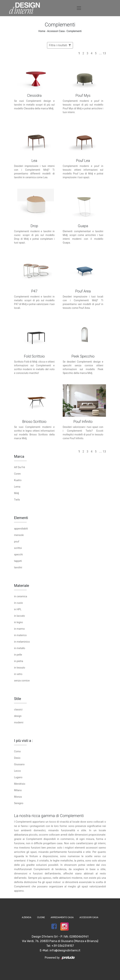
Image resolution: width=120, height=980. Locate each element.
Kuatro (18, 480)
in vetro (18, 674)
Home (42, 31)
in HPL (18, 609)
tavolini (18, 567)
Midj (16, 493)
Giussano (19, 764)
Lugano (18, 777)
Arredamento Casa (62, 917)
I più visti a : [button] (23, 741)
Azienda (27, 917)
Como (17, 751)
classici (18, 710)
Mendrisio (20, 784)
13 (104, 53)
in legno (18, 622)
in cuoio (18, 603)
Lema (17, 487)
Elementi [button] (21, 518)
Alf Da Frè (20, 467)
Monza (18, 797)
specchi (18, 554)
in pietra (19, 661)
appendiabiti (21, 529)
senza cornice (22, 681)
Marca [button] (19, 456)
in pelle (18, 655)
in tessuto (20, 668)
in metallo (20, 648)
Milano (18, 790)
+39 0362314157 (63, 946)
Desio (17, 758)
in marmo (19, 629)
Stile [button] (18, 699)
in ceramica (21, 596)
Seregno (19, 803)
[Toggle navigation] (79, 8)
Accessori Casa (56, 31)
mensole (19, 535)
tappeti (18, 561)
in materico (20, 635)
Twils (17, 500)
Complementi (74, 31)
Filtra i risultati (60, 45)
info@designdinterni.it (65, 950)
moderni (19, 722)
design (18, 716)
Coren (17, 474)
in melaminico (22, 642)
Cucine (41, 917)
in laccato (19, 616)
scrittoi (18, 548)
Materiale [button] (22, 586)
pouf (17, 542)
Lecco (17, 771)
